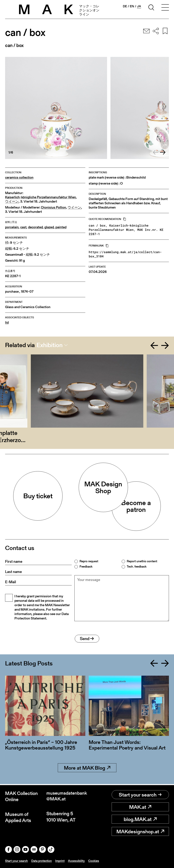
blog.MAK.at (140, 819)
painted (61, 227)
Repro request (89, 561)
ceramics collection (19, 177)
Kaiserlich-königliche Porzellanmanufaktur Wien (41, 197)
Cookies (94, 861)
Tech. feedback (137, 567)
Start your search (140, 795)
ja (139, 6)
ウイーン (12, 201)
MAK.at (140, 807)
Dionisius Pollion (54, 207)
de (125, 6)
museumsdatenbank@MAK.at (67, 797)
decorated (35, 227)
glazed (49, 227)
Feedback (86, 567)
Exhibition (50, 345)
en (132, 6)
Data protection (42, 861)
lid (7, 322)
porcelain (12, 227)
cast (23, 227)
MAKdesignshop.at (140, 832)
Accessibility (76, 861)
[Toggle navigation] (165, 8)
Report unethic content (142, 561)
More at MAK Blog (87, 769)
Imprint (60, 861)
